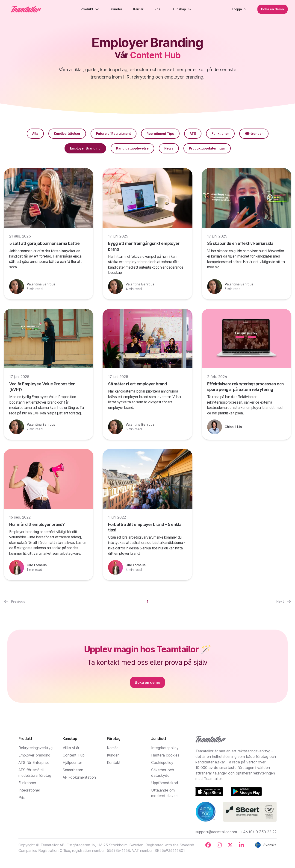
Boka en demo (273, 9)
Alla (35, 133)
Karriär (112, 748)
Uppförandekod (165, 783)
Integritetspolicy (165, 748)
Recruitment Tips (160, 133)
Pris (22, 798)
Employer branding (34, 755)
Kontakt (114, 762)
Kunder (113, 755)
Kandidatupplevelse (132, 148)
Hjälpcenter (72, 762)
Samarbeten (73, 770)
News (169, 148)
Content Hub (74, 755)
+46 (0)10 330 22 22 (259, 832)
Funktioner (220, 133)
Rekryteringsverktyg (35, 748)
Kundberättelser (67, 133)
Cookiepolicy (162, 762)
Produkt (90, 9)
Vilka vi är (71, 748)
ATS (193, 133)
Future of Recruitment (114, 133)
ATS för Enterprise (34, 762)
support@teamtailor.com (216, 832)
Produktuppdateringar (207, 148)
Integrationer (29, 790)
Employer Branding (85, 148)
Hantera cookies (165, 755)
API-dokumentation (79, 777)
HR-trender (254, 133)
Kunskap (182, 9)
